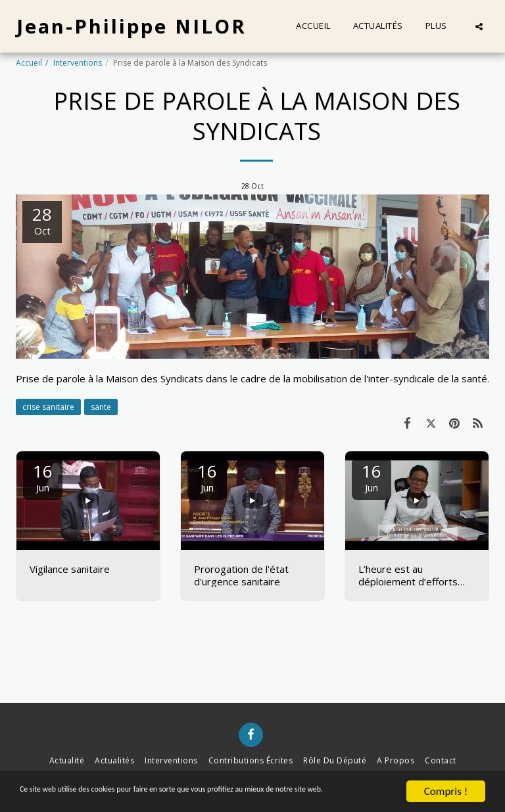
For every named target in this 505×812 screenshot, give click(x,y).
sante (101, 407)
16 (43, 477)
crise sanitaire (48, 407)
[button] (479, 26)
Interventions (78, 63)
